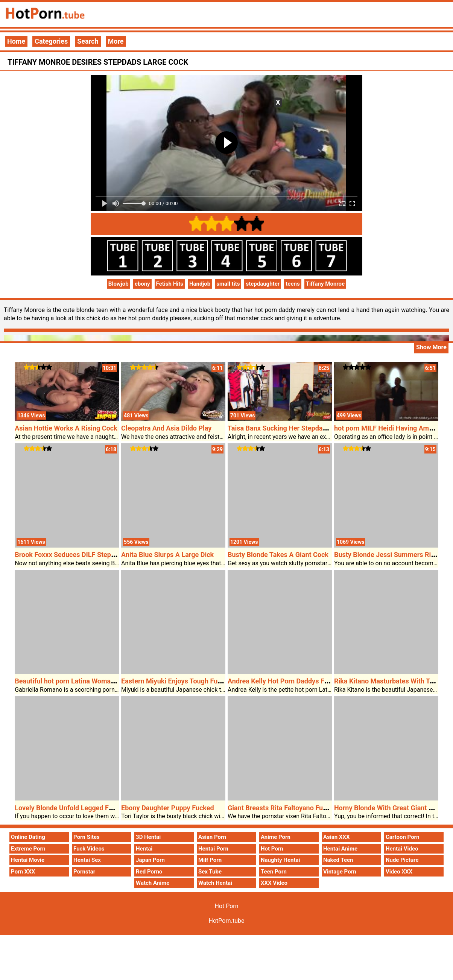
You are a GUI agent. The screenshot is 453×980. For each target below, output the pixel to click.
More (116, 41)
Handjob (200, 284)
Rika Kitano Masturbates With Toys (387, 681)
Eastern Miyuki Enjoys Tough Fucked (177, 681)
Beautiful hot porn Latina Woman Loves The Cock (90, 681)
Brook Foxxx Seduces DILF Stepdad (68, 555)
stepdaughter (263, 284)
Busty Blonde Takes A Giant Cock (278, 555)
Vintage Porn (340, 872)
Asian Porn (212, 837)
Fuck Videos (89, 849)
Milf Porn (210, 860)
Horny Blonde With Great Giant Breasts (393, 808)
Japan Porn (150, 860)
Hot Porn (272, 849)
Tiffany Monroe (325, 284)
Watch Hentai (215, 883)
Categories (51, 41)
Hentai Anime (340, 849)
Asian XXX (336, 837)
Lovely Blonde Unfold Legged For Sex (71, 808)
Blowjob (119, 284)
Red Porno (149, 872)
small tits (228, 284)
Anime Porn (276, 837)
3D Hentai (148, 837)
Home (16, 41)
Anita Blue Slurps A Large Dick (167, 555)
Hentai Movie (28, 860)
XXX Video (274, 883)
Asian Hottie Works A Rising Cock (66, 428)
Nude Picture (402, 860)
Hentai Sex (87, 860)
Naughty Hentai (280, 860)
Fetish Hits (170, 284)
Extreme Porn (28, 849)
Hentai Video (402, 849)
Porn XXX (23, 872)
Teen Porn (274, 872)
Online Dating (28, 837)
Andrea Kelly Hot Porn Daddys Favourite (288, 681)
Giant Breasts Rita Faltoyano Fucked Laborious (299, 808)
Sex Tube (210, 872)
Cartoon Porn (403, 837)
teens (293, 284)
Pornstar (84, 872)
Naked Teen (338, 860)
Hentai (144, 849)
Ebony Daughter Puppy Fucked (168, 808)
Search (88, 41)
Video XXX (399, 872)
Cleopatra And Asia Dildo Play (166, 428)
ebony (142, 284)
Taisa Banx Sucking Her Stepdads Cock (287, 428)
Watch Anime (153, 883)
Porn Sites (87, 837)
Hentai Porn (213, 849)
